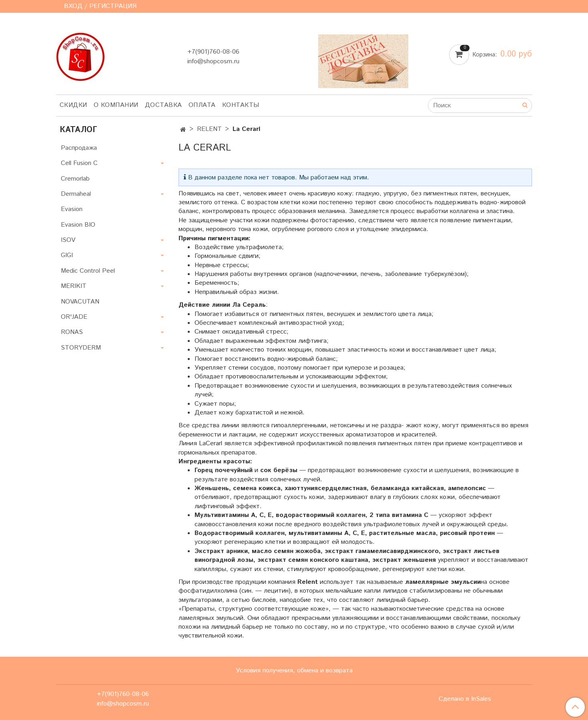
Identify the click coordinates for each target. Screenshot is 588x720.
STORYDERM (81, 348)
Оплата (202, 105)
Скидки (73, 105)
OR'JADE (74, 317)
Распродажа (79, 148)
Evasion (72, 209)
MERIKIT (74, 286)
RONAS (72, 332)
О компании (116, 105)
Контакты (241, 105)
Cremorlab (75, 179)
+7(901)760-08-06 (213, 52)
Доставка (164, 105)
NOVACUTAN (80, 302)
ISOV (68, 240)
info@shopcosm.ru (213, 61)
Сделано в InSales (465, 699)
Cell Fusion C (79, 163)
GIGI (67, 255)
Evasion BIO (78, 225)
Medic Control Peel (88, 271)
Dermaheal (76, 194)
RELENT (209, 129)
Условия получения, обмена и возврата (294, 671)
